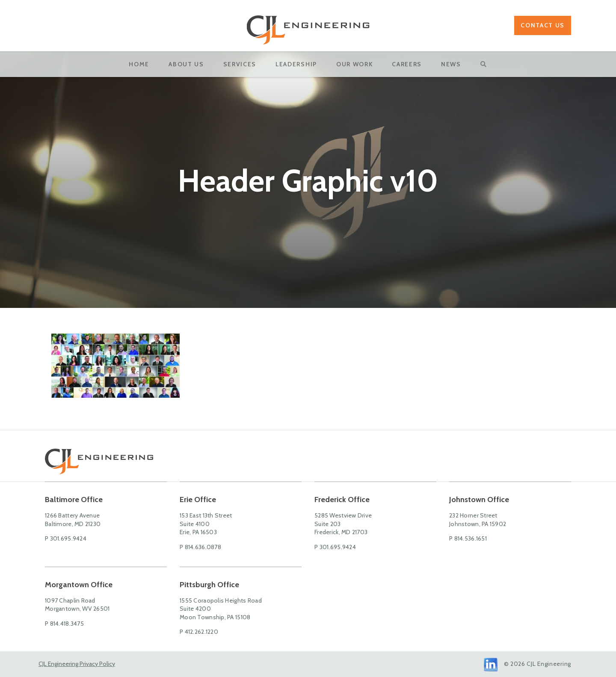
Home (139, 64)
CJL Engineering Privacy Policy (77, 664)
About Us (186, 64)
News (451, 64)
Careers (407, 64)
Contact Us (543, 25)
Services (240, 64)
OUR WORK (354, 64)
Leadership (296, 64)
